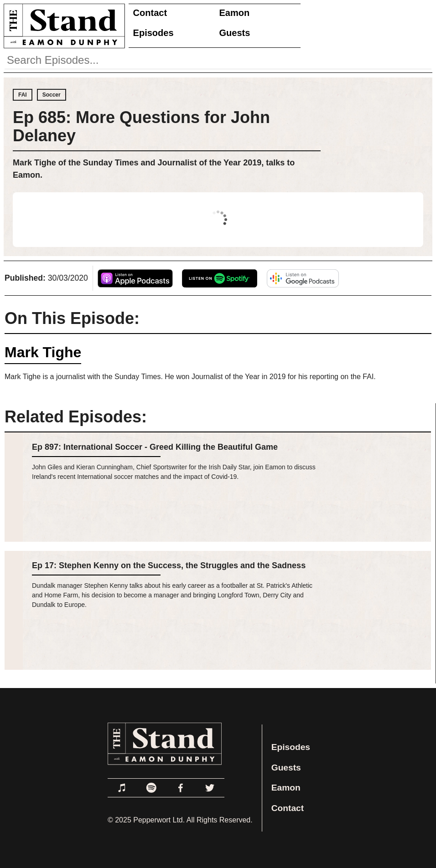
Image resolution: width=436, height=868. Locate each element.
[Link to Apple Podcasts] (122, 788)
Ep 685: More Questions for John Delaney (141, 126)
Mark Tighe (43, 352)
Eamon (235, 13)
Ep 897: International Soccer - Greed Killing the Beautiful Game (155, 447)
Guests (235, 33)
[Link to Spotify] (151, 788)
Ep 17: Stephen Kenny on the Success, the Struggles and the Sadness (169, 565)
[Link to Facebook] (181, 788)
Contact (150, 13)
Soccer (52, 95)
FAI (23, 95)
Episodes (153, 33)
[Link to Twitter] (210, 788)
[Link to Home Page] (62, 26)
